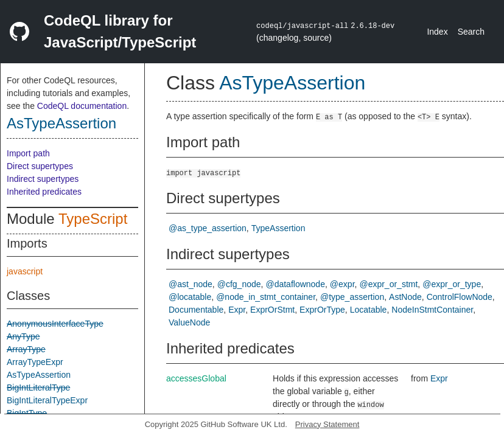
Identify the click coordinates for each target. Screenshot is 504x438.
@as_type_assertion (208, 228)
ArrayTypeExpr (35, 362)
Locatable (369, 310)
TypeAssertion (278, 228)
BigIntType (27, 413)
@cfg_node (239, 284)
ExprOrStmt (272, 310)
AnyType (23, 336)
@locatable (190, 297)
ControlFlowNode (460, 297)
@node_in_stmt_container (266, 297)
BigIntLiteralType (38, 388)
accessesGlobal (196, 378)
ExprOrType (322, 310)
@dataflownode (295, 284)
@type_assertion (352, 297)
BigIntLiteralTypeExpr (47, 400)
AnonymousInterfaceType (55, 324)
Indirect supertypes (43, 179)
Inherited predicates (44, 192)
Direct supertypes (40, 166)
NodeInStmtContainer (432, 310)
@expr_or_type (452, 284)
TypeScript (93, 219)
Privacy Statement (327, 424)
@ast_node (191, 284)
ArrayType (26, 349)
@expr (342, 284)
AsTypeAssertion (61, 123)
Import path (28, 153)
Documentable (196, 310)
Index (437, 32)
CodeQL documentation (82, 106)
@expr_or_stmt (388, 284)
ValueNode (189, 322)
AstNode (405, 297)
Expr (237, 310)
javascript (25, 271)
